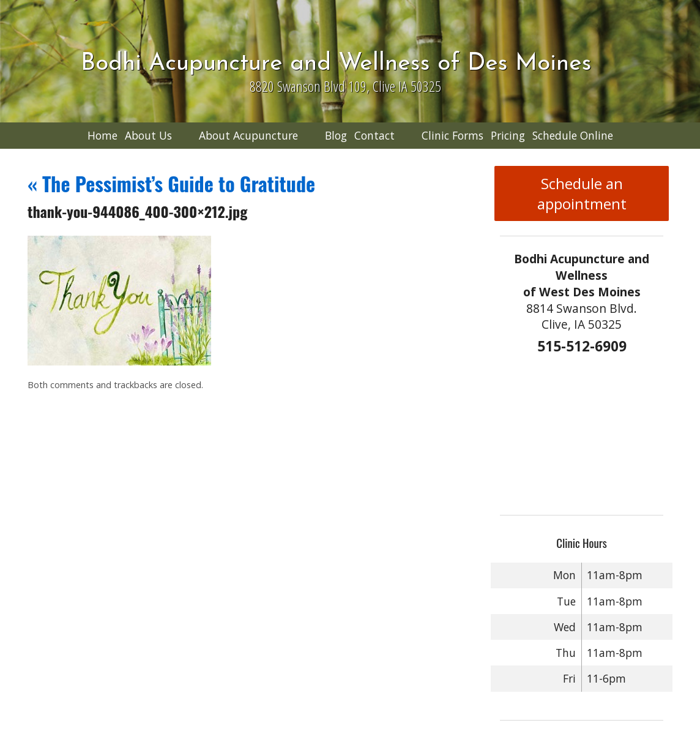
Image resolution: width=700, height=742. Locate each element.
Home (102, 135)
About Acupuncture (248, 135)
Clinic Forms (452, 135)
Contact (374, 135)
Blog (336, 135)
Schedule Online (573, 135)
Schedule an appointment (582, 193)
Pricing (508, 135)
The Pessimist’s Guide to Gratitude (171, 183)
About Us (148, 135)
